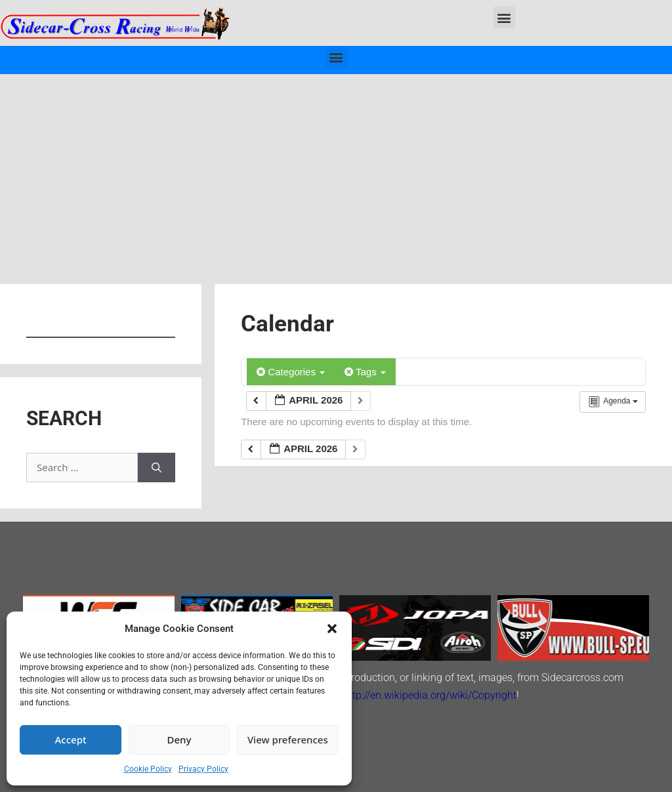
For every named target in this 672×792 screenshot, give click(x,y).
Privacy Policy (203, 769)
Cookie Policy (148, 769)
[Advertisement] (336, 173)
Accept (71, 740)
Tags (365, 372)
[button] (332, 629)
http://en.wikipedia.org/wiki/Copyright (430, 695)
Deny (179, 740)
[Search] (157, 468)
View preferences (288, 740)
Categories (291, 372)
